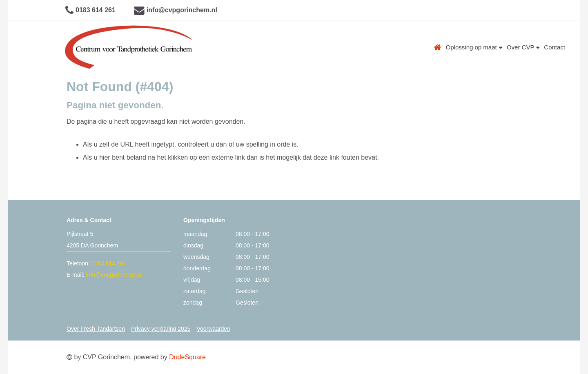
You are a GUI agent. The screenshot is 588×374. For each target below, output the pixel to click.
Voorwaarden (213, 329)
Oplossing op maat (474, 47)
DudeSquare (187, 357)
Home (438, 47)
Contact (555, 47)
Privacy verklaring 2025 (161, 329)
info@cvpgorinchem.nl (182, 10)
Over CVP (523, 47)
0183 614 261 (96, 10)
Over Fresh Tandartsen (96, 329)
